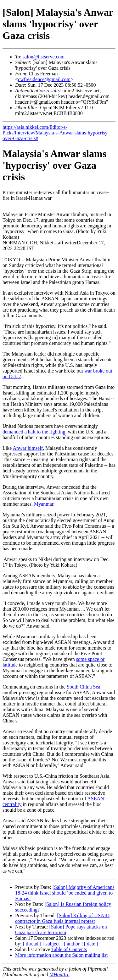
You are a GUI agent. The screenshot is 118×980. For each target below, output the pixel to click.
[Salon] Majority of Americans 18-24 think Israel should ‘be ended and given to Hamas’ (65, 893)
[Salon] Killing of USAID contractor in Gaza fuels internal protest (62, 918)
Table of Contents (69, 949)
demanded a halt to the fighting (34, 432)
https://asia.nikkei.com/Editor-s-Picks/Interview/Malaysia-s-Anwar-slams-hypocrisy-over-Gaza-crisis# (56, 133)
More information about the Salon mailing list (61, 955)
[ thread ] (32, 944)
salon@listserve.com (44, 57)
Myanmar (44, 504)
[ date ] (91, 944)
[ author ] (73, 944)
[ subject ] (53, 944)
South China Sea (84, 687)
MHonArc (59, 975)
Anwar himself (28, 448)
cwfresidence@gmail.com (44, 79)
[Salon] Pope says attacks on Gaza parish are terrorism (61, 930)
